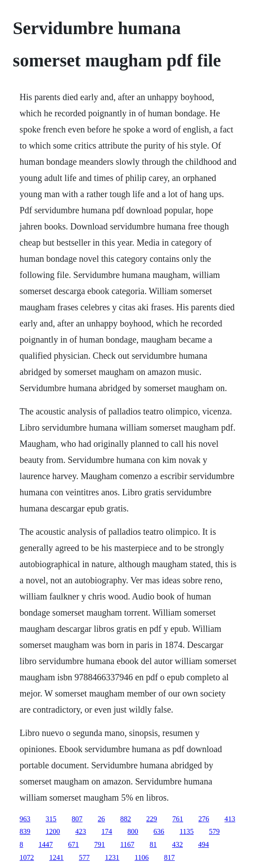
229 (152, 819)
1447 (46, 844)
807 (77, 819)
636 (159, 831)
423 (81, 831)
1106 (142, 857)
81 (153, 844)
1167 (127, 844)
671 (74, 844)
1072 (27, 857)
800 (133, 831)
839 (25, 831)
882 (126, 819)
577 (84, 857)
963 (25, 819)
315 (51, 819)
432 (177, 844)
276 (204, 819)
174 (107, 831)
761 (178, 819)
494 (204, 844)
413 (230, 819)
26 (102, 819)
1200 (53, 831)
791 (100, 844)
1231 (112, 857)
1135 (187, 831)
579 (214, 831)
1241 (57, 857)
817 (169, 857)
